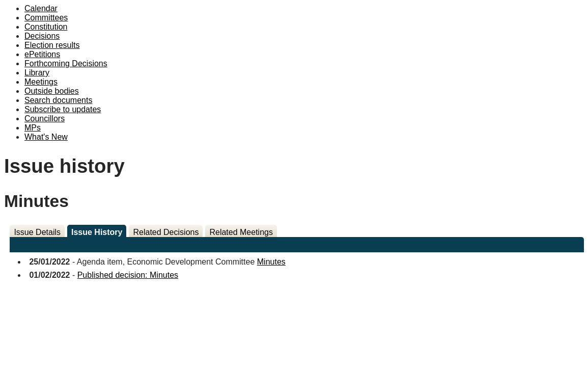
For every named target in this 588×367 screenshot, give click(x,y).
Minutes (271, 262)
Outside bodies (52, 91)
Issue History (97, 232)
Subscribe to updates (63, 109)
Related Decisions (166, 232)
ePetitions (42, 54)
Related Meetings (241, 232)
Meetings (41, 82)
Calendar (41, 8)
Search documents (58, 100)
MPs (33, 128)
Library (37, 73)
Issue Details (37, 232)
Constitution (46, 27)
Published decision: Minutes (128, 275)
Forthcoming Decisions (66, 63)
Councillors (45, 119)
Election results (52, 45)
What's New (46, 137)
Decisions (42, 36)
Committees (46, 18)
